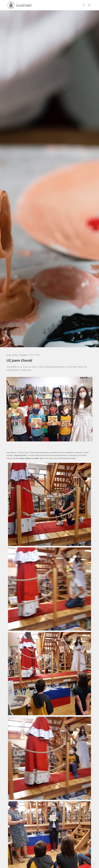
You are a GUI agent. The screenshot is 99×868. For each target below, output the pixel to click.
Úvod (9, 355)
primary (15, 355)
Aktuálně (23, 355)
